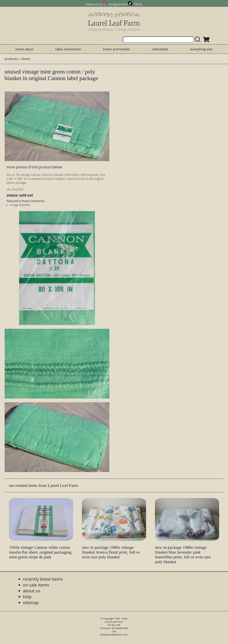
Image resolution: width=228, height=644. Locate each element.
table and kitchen (68, 49)
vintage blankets (20, 205)
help (27, 597)
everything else (201, 49)
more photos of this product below (34, 167)
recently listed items (43, 579)
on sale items (36, 585)
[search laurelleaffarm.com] (198, 40)
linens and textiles (116, 49)
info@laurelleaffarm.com (114, 635)
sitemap (31, 602)
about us (32, 591)
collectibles (160, 49)
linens (26, 59)
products (11, 59)
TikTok (138, 4)
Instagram (115, 4)
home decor (24, 49)
